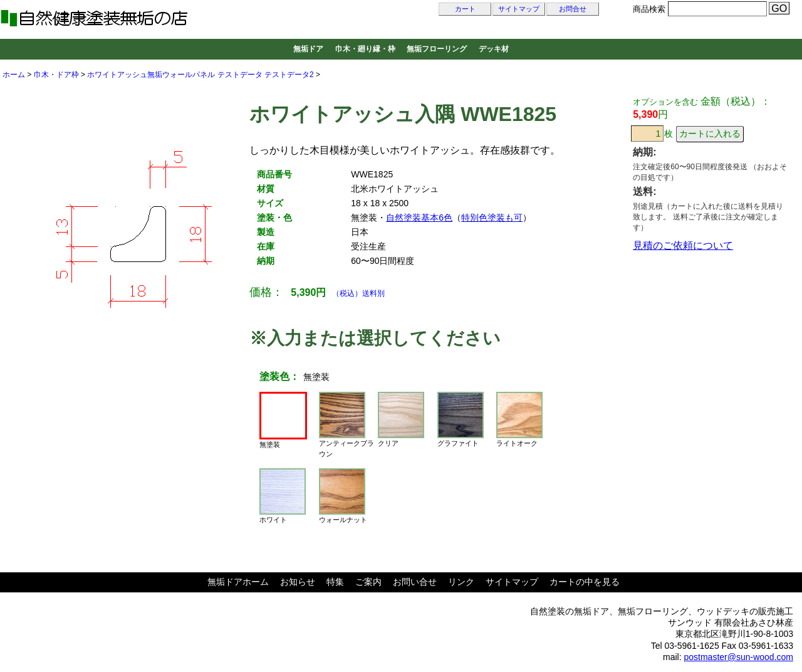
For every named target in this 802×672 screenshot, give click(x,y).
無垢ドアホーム (238, 582)
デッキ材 (494, 49)
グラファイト (461, 419)
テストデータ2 (289, 75)
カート (465, 9)
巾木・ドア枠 (56, 75)
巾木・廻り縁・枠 (365, 49)
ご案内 (368, 582)
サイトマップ (519, 9)
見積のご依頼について (683, 245)
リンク (461, 582)
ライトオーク (519, 419)
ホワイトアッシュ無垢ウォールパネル (151, 75)
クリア (401, 419)
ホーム (14, 75)
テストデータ (240, 75)
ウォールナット (343, 496)
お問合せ (573, 9)
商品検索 (649, 9)
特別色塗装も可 (492, 218)
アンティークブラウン (346, 425)
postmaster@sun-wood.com (738, 657)
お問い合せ (415, 582)
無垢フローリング (437, 49)
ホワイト (283, 496)
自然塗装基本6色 (419, 218)
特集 (335, 582)
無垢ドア (308, 49)
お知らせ (298, 582)
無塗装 (283, 420)
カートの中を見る (585, 582)
